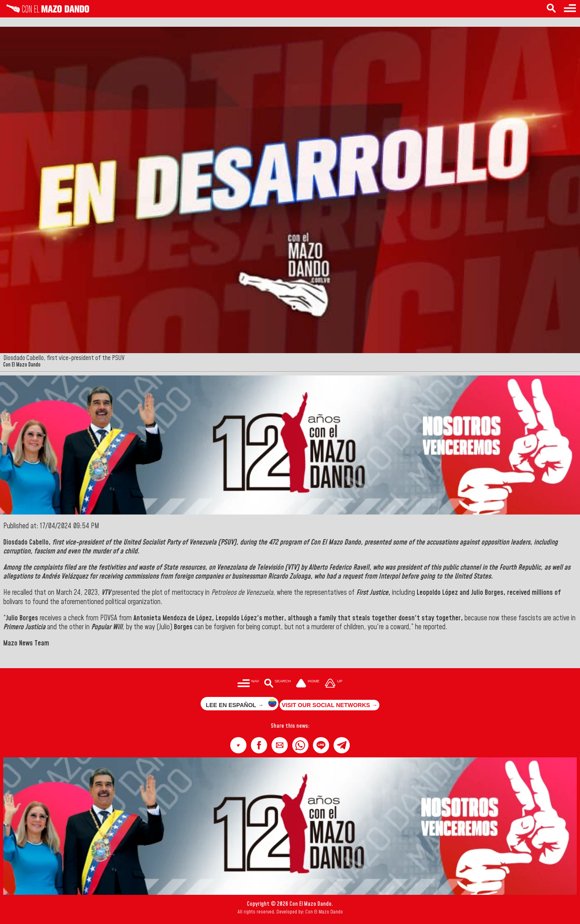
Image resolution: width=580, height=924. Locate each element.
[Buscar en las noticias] (277, 684)
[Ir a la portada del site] (308, 684)
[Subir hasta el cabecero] (334, 684)
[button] (238, 745)
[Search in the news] (551, 9)
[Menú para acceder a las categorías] (248, 684)
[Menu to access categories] (570, 9)
